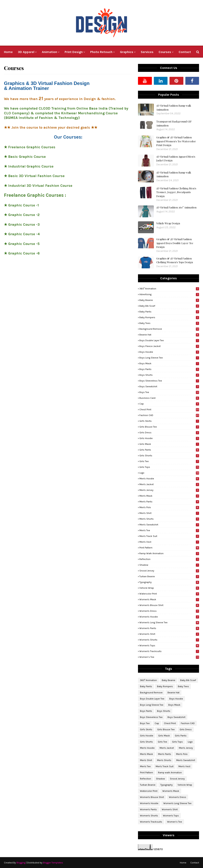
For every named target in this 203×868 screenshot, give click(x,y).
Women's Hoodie (169, 617)
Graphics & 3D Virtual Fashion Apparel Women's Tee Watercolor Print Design (176, 141)
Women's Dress (169, 611)
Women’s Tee (169, 657)
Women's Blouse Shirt (169, 605)
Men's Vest (169, 542)
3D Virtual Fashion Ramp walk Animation (174, 107)
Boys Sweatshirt (169, 386)
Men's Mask (169, 496)
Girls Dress (169, 433)
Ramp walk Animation (169, 553)
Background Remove (169, 329)
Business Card (169, 398)
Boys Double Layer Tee (169, 340)
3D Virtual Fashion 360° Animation (176, 207)
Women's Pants (169, 628)
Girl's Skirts (169, 421)
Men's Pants (169, 502)
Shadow (169, 565)
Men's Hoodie (169, 479)
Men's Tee (169, 530)
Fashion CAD (169, 415)
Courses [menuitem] (165, 52)
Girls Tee (169, 461)
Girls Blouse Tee (169, 427)
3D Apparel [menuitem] (26, 52)
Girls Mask (169, 444)
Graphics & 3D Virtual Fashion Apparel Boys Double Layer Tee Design (175, 243)
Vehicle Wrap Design (168, 223)
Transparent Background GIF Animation (174, 123)
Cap (169, 404)
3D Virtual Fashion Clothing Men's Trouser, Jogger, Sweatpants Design (176, 192)
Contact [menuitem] (185, 52)
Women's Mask (169, 599)
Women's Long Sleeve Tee (169, 622)
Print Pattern (169, 548)
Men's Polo (169, 507)
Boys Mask (169, 363)
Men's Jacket (169, 484)
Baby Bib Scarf (169, 306)
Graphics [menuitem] (127, 52)
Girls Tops (169, 467)
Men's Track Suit (169, 536)
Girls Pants (169, 450)
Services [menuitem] (147, 52)
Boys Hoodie (169, 352)
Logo (169, 473)
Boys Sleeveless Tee (169, 381)
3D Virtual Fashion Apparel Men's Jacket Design (176, 158)
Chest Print (169, 409)
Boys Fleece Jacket (169, 346)
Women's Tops (169, 645)
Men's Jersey (169, 490)
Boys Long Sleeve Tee (169, 358)
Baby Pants (169, 312)
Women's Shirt (169, 634)
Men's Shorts (169, 519)
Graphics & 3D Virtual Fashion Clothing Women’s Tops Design (175, 260)
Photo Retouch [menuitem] (101, 52)
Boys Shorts (169, 375)
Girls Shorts (169, 456)
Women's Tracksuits (169, 651)
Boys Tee (169, 392)
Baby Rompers (169, 317)
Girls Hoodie (169, 438)
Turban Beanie (169, 576)
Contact (195, 863)
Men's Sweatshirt (169, 525)
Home (183, 863)
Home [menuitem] (8, 52)
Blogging (21, 863)
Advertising (169, 294)
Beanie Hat (169, 335)
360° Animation (169, 289)
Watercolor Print (169, 594)
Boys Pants (169, 369)
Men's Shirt (169, 513)
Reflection (169, 559)
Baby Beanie (169, 300)
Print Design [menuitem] (74, 52)
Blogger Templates (53, 863)
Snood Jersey (169, 571)
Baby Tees (169, 323)
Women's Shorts (169, 640)
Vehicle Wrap (169, 588)
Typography (169, 582)
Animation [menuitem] (49, 52)
